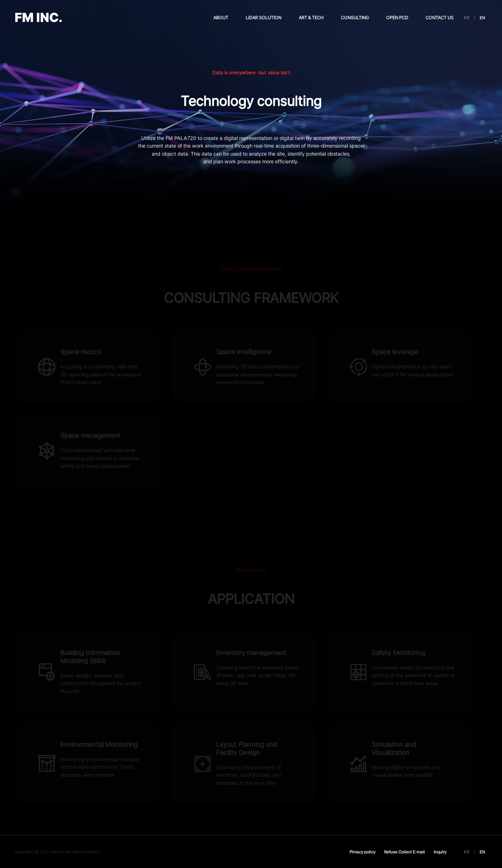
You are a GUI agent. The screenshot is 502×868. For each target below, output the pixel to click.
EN (482, 18)
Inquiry (440, 852)
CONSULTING (355, 18)
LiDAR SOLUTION (264, 18)
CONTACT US (440, 18)
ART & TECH (311, 18)
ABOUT (221, 18)
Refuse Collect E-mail (405, 852)
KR (467, 18)
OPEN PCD (397, 18)
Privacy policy (363, 852)
